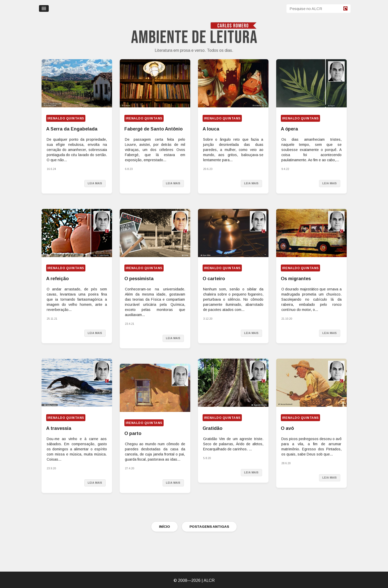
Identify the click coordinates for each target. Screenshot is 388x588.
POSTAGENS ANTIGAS (209, 527)
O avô (287, 428)
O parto (133, 433)
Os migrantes (296, 279)
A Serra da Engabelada (72, 129)
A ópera (289, 129)
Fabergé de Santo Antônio (153, 129)
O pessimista (139, 279)
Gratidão (212, 428)
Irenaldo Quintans (66, 118)
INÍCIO (165, 527)
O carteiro (214, 279)
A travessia (59, 428)
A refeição (57, 279)
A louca (211, 129)
